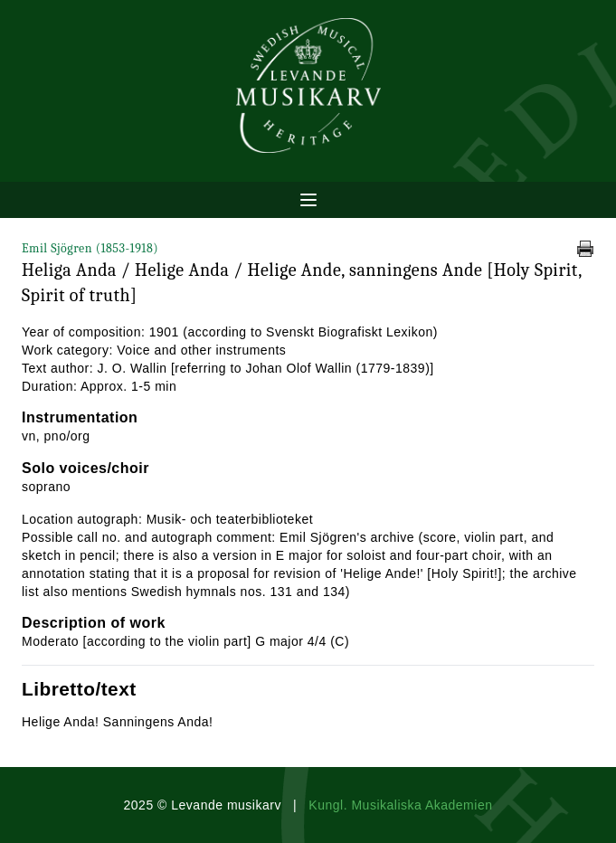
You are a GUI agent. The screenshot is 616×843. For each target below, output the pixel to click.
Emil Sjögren (90, 248)
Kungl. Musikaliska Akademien (400, 805)
